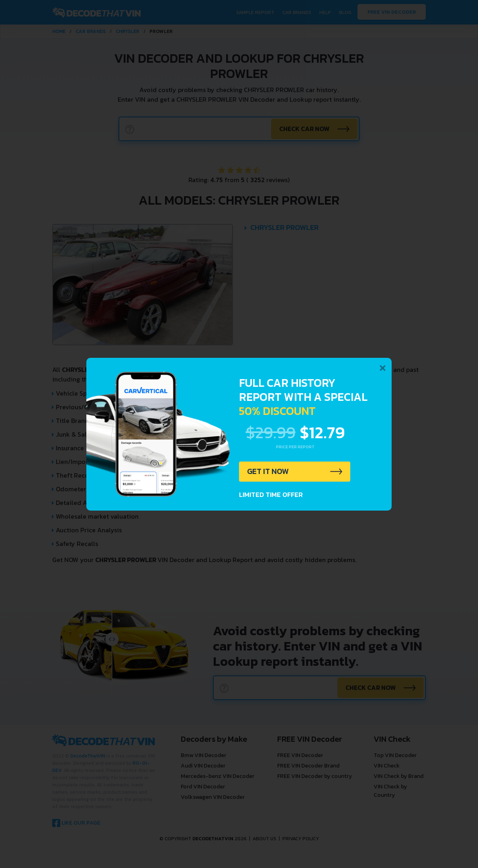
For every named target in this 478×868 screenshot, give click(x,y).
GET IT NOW (269, 472)
